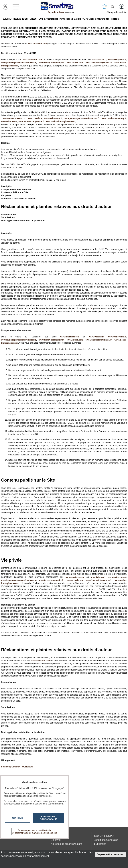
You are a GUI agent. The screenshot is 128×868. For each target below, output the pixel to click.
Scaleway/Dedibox (11, 767)
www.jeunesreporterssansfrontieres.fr (19, 63)
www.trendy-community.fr (51, 63)
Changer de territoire (117, 12)
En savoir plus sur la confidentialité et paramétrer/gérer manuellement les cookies (35, 832)
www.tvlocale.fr (99, 60)
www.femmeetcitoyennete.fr (99, 63)
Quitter (17, 818)
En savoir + (57, 840)
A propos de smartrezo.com (66, 844)
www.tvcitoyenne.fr (117, 60)
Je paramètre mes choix (111, 854)
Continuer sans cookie (48, 818)
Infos (104, 836)
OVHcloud (27, 767)
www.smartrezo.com (13, 118)
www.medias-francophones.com (60, 121)
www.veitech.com (75, 63)
